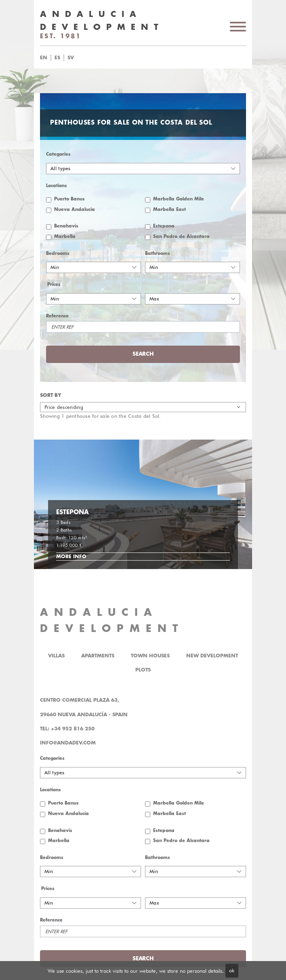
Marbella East (169, 210)
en (44, 58)
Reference (57, 316)
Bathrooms (158, 253)
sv (71, 58)
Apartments (98, 656)
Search (143, 354)
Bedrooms (58, 253)
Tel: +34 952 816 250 (67, 729)
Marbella (65, 237)
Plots (143, 670)
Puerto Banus (69, 199)
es (57, 58)
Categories (58, 154)
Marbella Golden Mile (179, 199)
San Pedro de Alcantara (181, 237)
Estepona (164, 226)
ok (232, 970)
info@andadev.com (68, 743)
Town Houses (150, 656)
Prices (54, 285)
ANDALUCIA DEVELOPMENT (112, 620)
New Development (212, 656)
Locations (57, 186)
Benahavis (66, 226)
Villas (56, 656)
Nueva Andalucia (75, 210)
